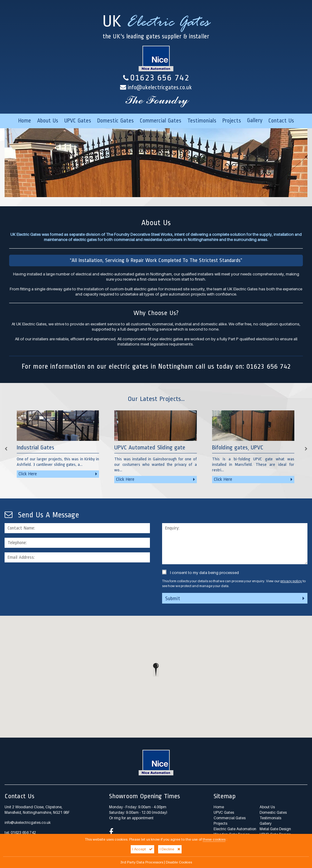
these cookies (214, 839)
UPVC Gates (78, 121)
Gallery (255, 120)
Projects (232, 121)
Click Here (58, 474)
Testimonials (202, 121)
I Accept (142, 849)
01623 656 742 (156, 78)
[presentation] (51, 579)
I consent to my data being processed (200, 572)
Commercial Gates (161, 121)
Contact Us (281, 121)
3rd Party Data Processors (142, 862)
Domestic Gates (115, 121)
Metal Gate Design (275, 829)
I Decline (170, 849)
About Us (48, 121)
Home (25, 121)
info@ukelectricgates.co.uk (160, 87)
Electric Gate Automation (235, 829)
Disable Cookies (179, 862)
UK (156, 29)
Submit (235, 599)
